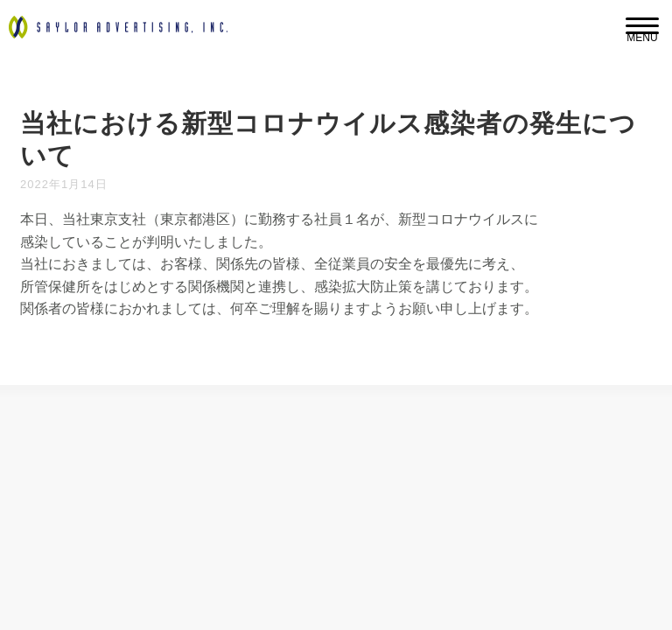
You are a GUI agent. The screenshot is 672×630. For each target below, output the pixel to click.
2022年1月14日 (64, 184)
